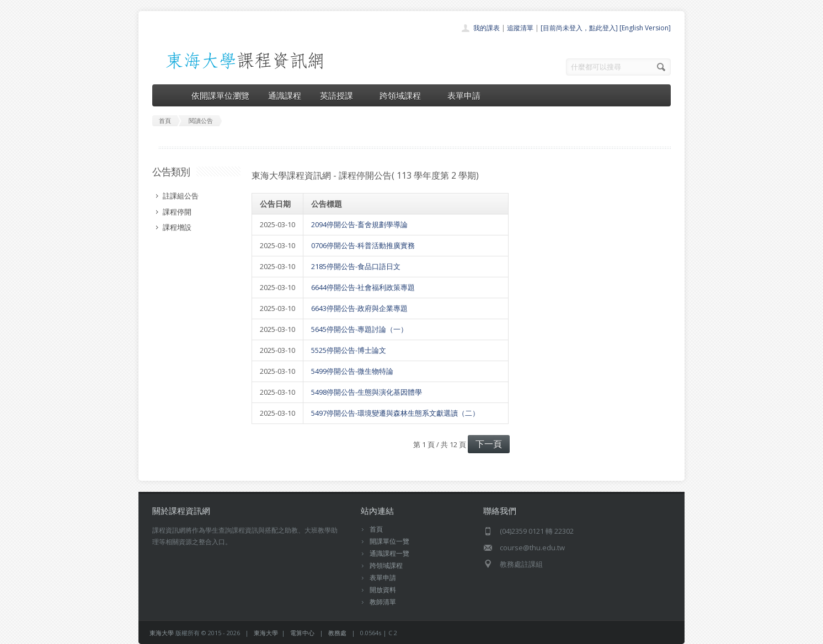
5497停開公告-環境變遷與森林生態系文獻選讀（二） (395, 413)
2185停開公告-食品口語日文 (356, 266)
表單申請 (464, 95)
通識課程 (285, 95)
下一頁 (489, 444)
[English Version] (645, 28)
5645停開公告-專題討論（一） (359, 329)
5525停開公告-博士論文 (349, 350)
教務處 (337, 633)
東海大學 (162, 633)
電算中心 (302, 633)
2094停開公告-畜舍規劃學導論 (359, 224)
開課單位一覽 (389, 541)
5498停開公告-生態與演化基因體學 (367, 392)
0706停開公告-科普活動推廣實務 (363, 245)
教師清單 (383, 602)
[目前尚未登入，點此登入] (579, 28)
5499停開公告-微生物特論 (352, 371)
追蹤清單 (520, 28)
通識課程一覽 (389, 553)
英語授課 (340, 95)
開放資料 (383, 590)
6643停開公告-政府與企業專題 (359, 308)
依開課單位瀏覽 (220, 95)
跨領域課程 (404, 95)
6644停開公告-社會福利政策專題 (363, 287)
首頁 (376, 529)
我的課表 (487, 28)
